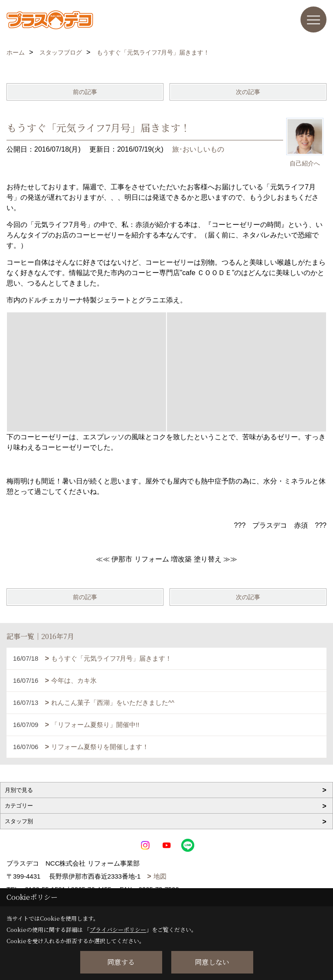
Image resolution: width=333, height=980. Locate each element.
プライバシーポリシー (118, 930)
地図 (160, 876)
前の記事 (85, 92)
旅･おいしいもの (198, 149)
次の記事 (248, 92)
